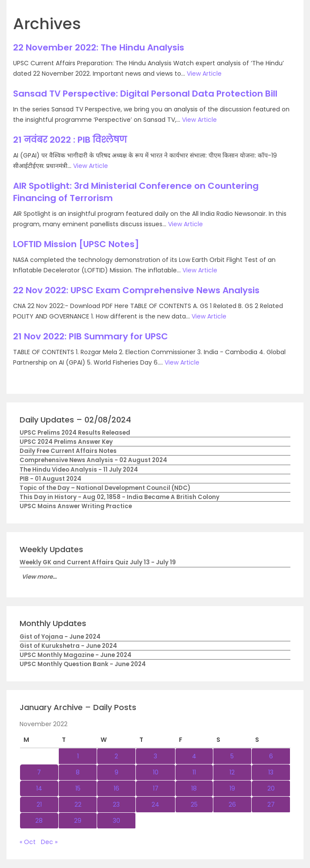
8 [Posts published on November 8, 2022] (78, 772)
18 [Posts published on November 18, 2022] (194, 788)
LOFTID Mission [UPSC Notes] (76, 244)
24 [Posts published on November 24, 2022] (155, 804)
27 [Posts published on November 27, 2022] (271, 804)
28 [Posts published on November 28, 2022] (39, 821)
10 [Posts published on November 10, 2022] (156, 772)
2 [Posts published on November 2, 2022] (116, 756)
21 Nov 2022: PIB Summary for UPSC (91, 336)
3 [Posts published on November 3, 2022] (155, 756)
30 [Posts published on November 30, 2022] (116, 821)
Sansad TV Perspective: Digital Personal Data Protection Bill (145, 94)
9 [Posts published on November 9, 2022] (116, 772)
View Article (204, 74)
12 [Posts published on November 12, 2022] (232, 772)
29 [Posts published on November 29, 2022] (78, 821)
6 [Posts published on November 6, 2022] (271, 756)
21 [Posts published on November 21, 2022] (39, 804)
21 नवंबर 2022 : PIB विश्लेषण (70, 140)
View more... (39, 577)
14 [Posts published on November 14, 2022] (39, 788)
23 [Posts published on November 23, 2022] (116, 804)
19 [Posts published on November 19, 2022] (232, 788)
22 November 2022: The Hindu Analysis (99, 47)
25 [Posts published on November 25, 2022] (194, 804)
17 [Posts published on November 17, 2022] (156, 788)
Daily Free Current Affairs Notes (68, 451)
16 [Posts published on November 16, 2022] (116, 788)
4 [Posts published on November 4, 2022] (194, 756)
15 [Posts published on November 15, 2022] (78, 788)
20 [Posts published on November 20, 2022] (271, 788)
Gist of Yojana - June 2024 (60, 637)
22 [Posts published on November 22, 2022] (78, 804)
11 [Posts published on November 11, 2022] (194, 772)
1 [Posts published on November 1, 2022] (78, 756)
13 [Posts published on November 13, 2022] (271, 772)
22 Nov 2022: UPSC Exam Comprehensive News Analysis (136, 290)
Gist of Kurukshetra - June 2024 (68, 646)
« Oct (28, 842)
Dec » (49, 842)
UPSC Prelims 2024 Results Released (75, 433)
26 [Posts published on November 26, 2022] (232, 804)
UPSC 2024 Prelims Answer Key (66, 442)
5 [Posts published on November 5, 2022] (232, 756)
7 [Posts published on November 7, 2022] (39, 772)
